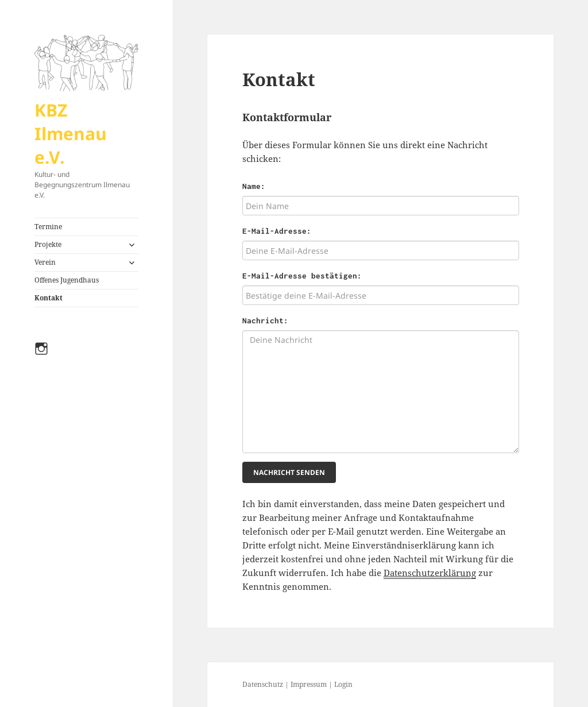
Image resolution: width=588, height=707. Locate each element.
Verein (45, 262)
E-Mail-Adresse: (277, 231)
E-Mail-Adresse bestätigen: (302, 276)
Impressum (309, 684)
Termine (48, 227)
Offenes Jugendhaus (67, 280)
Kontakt (49, 298)
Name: (254, 186)
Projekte (48, 244)
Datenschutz (263, 684)
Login (343, 684)
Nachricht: (265, 320)
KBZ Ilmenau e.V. (71, 134)
